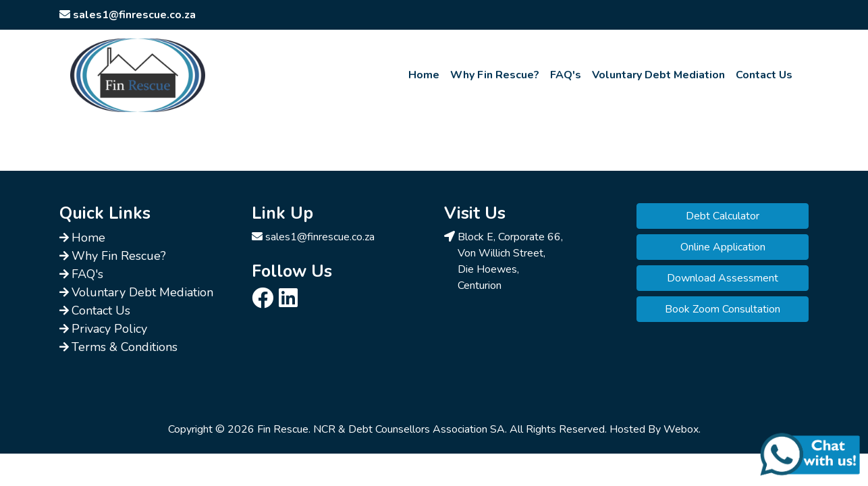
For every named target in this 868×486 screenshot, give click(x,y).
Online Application (723, 247)
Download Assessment (723, 278)
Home (424, 75)
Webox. (682, 429)
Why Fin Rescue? (495, 75)
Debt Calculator (723, 216)
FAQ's (566, 75)
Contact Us (764, 75)
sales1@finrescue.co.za (320, 237)
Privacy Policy (109, 329)
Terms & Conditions (125, 347)
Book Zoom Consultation (723, 309)
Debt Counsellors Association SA (427, 429)
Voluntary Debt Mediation (658, 75)
